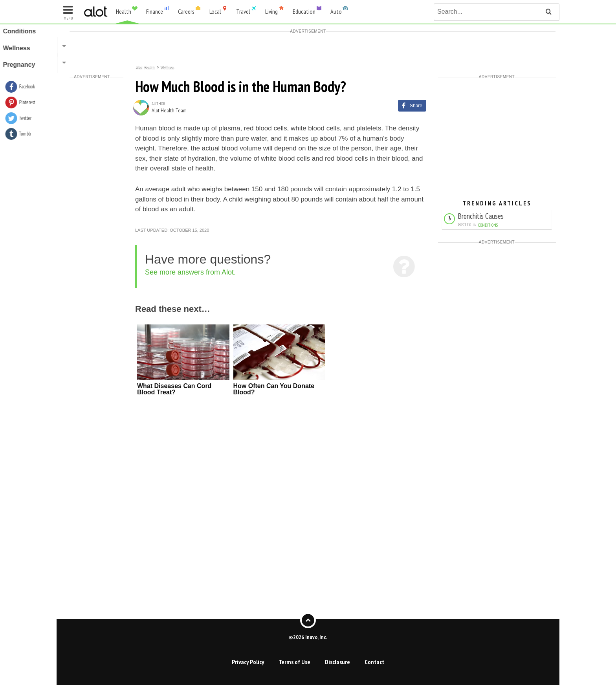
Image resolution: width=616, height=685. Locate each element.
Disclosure (337, 662)
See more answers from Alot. (190, 272)
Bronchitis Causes (481, 216)
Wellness (167, 67)
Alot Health (146, 67)
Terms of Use (294, 662)
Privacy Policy (248, 662)
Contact (374, 662)
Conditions (488, 225)
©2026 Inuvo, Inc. (308, 637)
